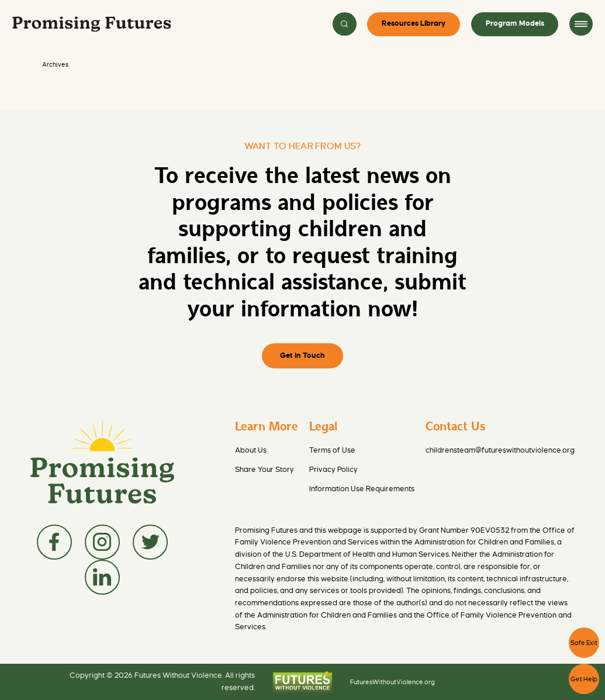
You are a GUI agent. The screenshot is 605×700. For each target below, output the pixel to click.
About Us (251, 450)
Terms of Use (332, 450)
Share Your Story (265, 470)
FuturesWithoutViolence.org (393, 682)
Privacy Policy (333, 470)
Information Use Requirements (362, 489)
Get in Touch (302, 356)
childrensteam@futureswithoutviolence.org (500, 450)
